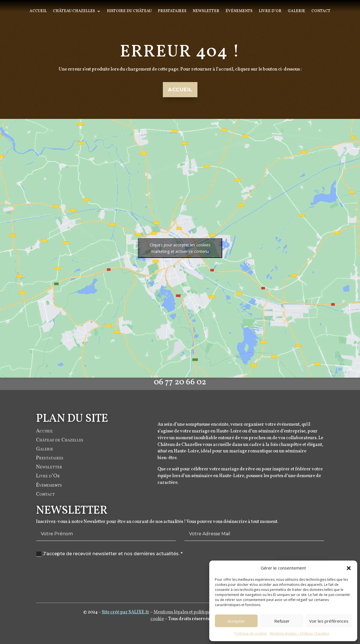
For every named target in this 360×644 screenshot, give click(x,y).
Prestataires (172, 12)
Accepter (236, 621)
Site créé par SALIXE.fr (126, 613)
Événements (239, 12)
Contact (321, 12)
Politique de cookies (251, 633)
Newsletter (206, 12)
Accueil (38, 12)
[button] (349, 568)
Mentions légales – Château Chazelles (299, 633)
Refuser (282, 621)
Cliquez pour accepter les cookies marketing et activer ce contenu (180, 248)
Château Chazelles (74, 12)
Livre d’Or (270, 12)
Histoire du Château (129, 12)
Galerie (296, 12)
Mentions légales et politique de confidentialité (201, 613)
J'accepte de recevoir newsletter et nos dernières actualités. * (109, 554)
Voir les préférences (329, 621)
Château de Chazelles (60, 445)
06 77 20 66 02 (180, 389)
